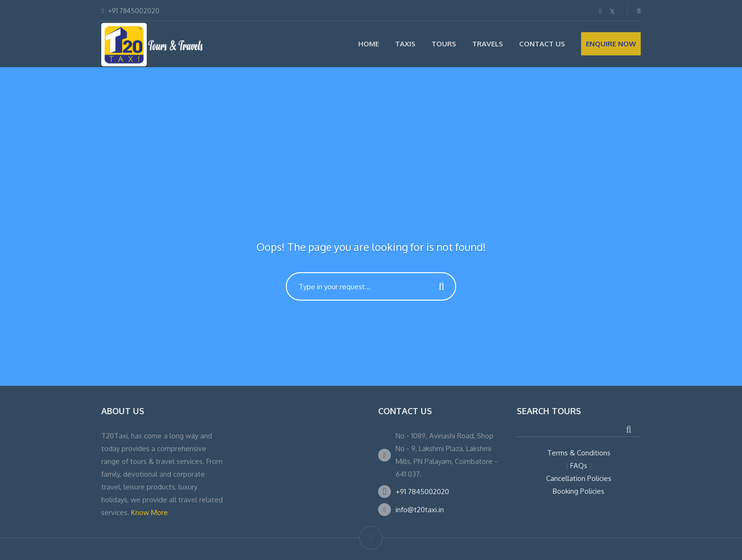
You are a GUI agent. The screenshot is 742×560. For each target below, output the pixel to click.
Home (369, 44)
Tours (444, 44)
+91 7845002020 (422, 492)
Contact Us (542, 44)
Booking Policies (579, 491)
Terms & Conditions (579, 453)
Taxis (405, 44)
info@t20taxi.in (420, 510)
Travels (488, 44)
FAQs (579, 466)
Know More (150, 512)
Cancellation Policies (579, 478)
